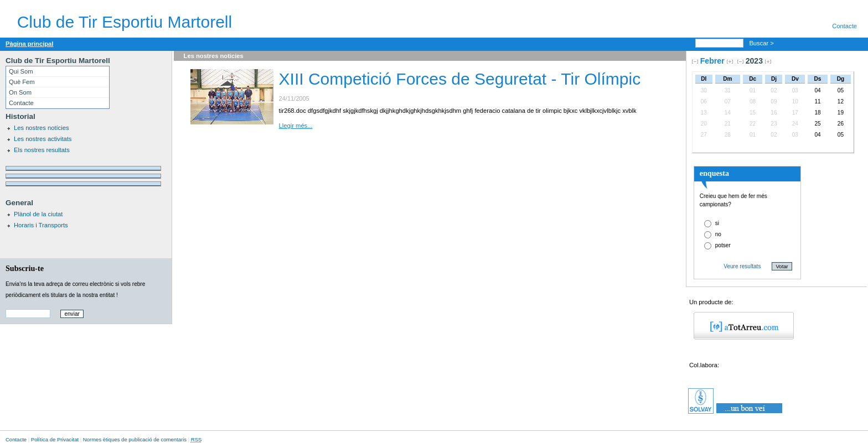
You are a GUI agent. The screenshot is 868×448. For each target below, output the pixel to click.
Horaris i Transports (41, 225)
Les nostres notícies (42, 128)
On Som (20, 92)
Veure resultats (742, 266)
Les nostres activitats (43, 139)
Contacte (844, 26)
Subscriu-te (25, 268)
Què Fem (22, 82)
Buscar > (762, 43)
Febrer (712, 61)
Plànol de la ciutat (38, 214)
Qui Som (21, 71)
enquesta (714, 173)
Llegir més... (296, 126)
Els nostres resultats (42, 150)
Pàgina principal (29, 44)
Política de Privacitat (55, 439)
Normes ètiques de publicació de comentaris (135, 439)
